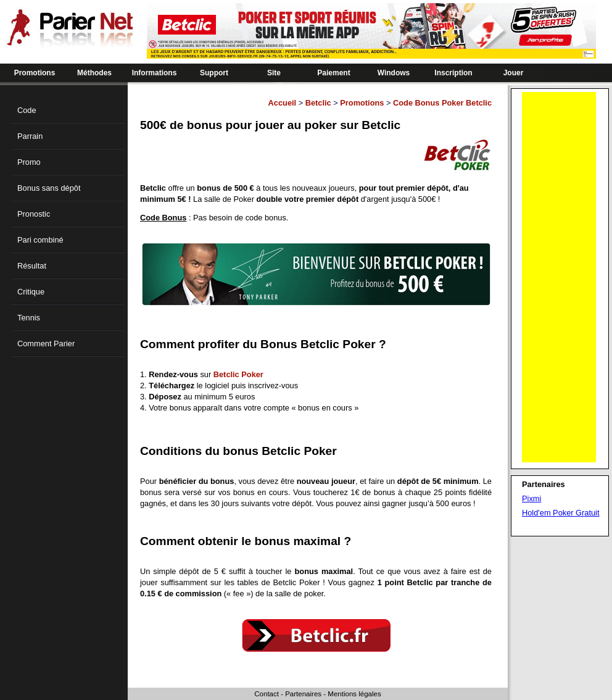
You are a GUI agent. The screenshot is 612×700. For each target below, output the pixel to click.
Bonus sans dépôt (49, 188)
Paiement (333, 73)
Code (27, 110)
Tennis (29, 318)
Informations (155, 73)
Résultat (32, 266)
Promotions (35, 73)
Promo (29, 162)
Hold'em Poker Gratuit (560, 513)
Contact (267, 694)
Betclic (318, 103)
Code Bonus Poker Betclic (442, 103)
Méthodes (94, 73)
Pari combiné (40, 240)
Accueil (283, 103)
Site (274, 73)
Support (214, 73)
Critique (31, 292)
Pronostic (34, 214)
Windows (394, 73)
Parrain (30, 136)
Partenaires (303, 694)
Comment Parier (46, 344)
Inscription (453, 73)
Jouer (514, 73)
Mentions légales (354, 694)
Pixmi (531, 498)
